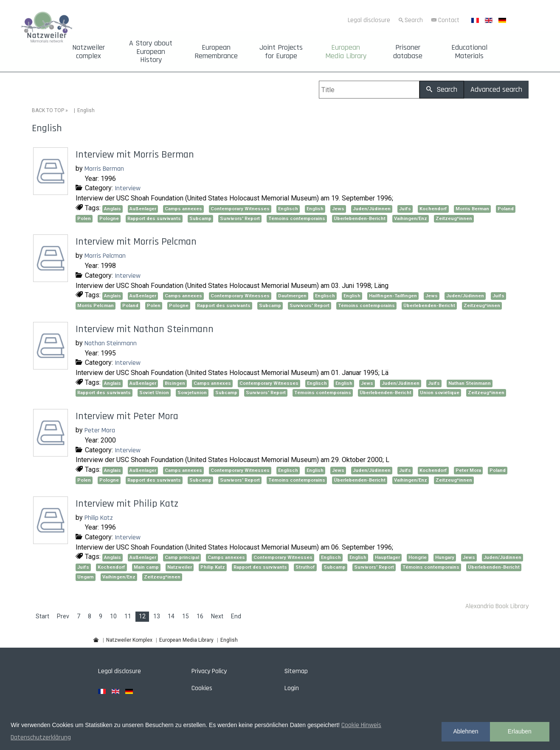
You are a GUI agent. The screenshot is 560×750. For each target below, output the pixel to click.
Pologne (109, 219)
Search (414, 20)
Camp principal (182, 557)
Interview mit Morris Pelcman (136, 242)
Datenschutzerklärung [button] (41, 737)
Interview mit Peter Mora (127, 416)
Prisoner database (408, 52)
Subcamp (200, 219)
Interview (128, 188)
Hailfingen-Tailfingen (393, 296)
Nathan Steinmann (111, 343)
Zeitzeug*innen (454, 219)
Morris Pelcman (105, 256)
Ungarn (86, 577)
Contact (449, 20)
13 (157, 616)
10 (113, 616)
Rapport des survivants (154, 219)
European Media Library (346, 52)
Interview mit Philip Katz (127, 504)
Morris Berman (104, 169)
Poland (506, 209)
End (236, 616)
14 (171, 616)
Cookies (202, 688)
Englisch (288, 209)
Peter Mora (100, 430)
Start (42, 616)
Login (292, 688)
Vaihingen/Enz (411, 219)
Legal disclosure (369, 20)
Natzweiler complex (89, 52)
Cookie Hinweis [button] (361, 725)
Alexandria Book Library (497, 606)
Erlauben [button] (520, 731)
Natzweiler (180, 567)
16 (200, 616)
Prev (63, 616)
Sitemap (296, 671)
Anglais (113, 209)
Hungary (445, 557)
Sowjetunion (192, 393)
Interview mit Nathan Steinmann (145, 329)
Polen (84, 219)
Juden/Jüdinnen (372, 209)
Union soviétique (440, 393)
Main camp (146, 567)
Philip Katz (99, 518)
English (315, 209)
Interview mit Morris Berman (135, 155)
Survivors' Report (240, 219)
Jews (338, 209)
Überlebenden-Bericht (360, 219)
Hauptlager (387, 557)
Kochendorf (433, 209)
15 (186, 616)
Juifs (405, 209)
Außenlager (143, 209)
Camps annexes (183, 209)
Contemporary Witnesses (240, 209)
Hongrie (418, 557)
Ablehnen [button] (466, 731)
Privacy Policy (209, 671)
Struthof (305, 567)
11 (128, 616)
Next (217, 616)
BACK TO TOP (48, 110)
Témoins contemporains (297, 219)
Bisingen (175, 383)
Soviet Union (154, 393)
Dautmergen (292, 296)
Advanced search (496, 89)
